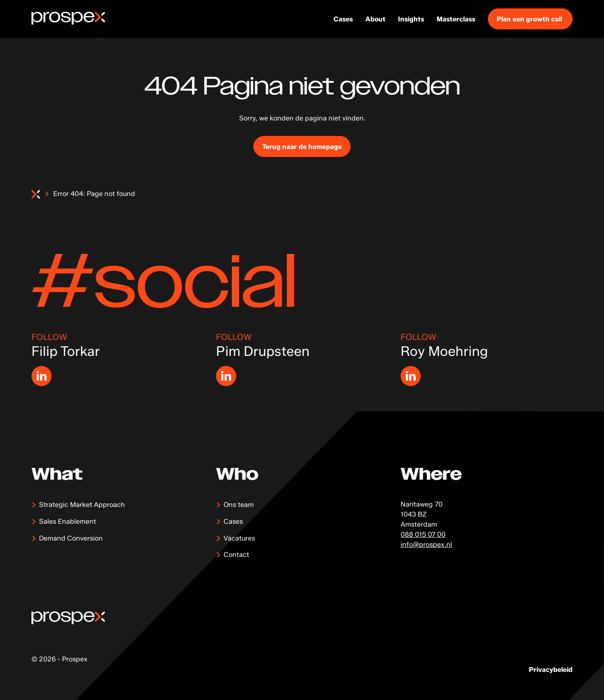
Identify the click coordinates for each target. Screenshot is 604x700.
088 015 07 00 (423, 534)
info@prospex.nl (426, 545)
